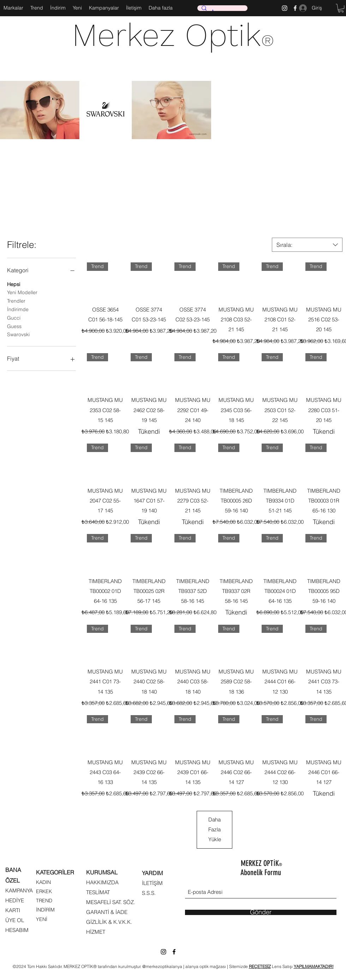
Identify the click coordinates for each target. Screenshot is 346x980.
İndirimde (18, 309)
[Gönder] (261, 912)
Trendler (16, 301)
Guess (14, 326)
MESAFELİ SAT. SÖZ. (111, 902)
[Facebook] (174, 952)
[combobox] (307, 245)
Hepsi (14, 284)
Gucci (14, 317)
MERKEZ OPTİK (261, 863)
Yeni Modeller (22, 292)
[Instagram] (285, 8)
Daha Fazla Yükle (215, 829)
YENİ (42, 919)
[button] (341, 8)
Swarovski (18, 334)
